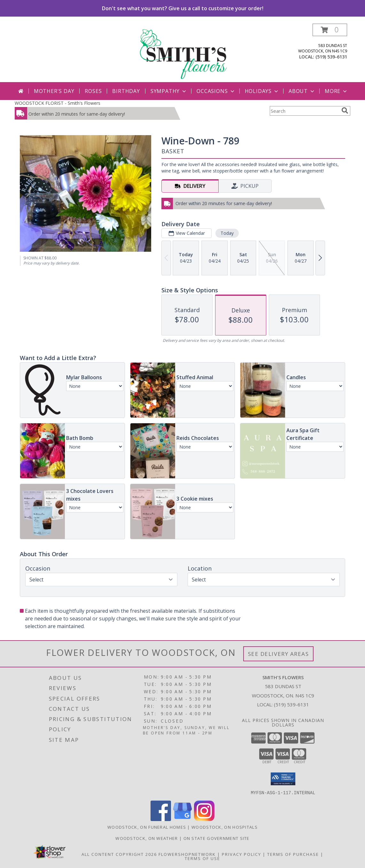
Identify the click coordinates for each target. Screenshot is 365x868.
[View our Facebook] (161, 819)
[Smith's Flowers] (183, 53)
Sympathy (169, 91)
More (336, 91)
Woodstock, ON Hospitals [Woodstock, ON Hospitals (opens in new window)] (225, 827)
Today (227, 233)
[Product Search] (304, 111)
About (302, 91)
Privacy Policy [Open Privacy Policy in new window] (241, 854)
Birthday (126, 91)
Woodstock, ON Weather (147, 838)
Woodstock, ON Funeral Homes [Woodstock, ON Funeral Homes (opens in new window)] (147, 827)
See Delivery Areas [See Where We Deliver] (279, 654)
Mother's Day (54, 91)
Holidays (262, 91)
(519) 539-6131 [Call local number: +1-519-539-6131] (331, 57)
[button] (330, 30)
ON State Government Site (217, 838)
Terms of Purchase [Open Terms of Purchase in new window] (293, 854)
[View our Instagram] (204, 819)
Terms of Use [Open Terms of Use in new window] (202, 858)
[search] (345, 111)
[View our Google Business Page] (182, 819)
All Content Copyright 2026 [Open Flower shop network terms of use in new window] (119, 854)
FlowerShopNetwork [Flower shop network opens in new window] (187, 854)
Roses (93, 91)
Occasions (216, 91)
